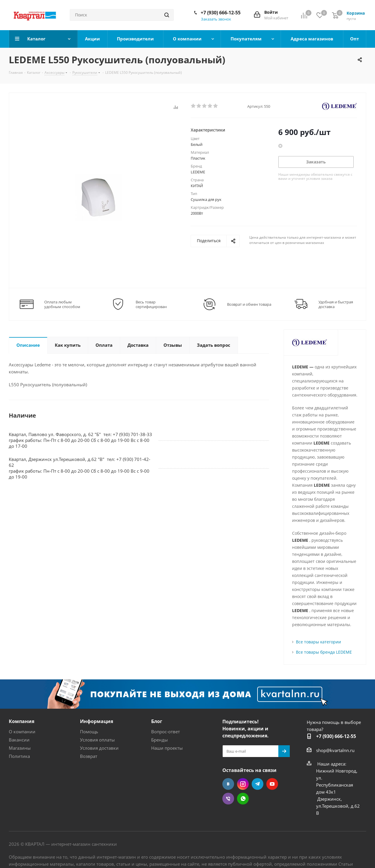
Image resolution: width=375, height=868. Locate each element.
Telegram (258, 784)
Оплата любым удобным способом (62, 304)
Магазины (20, 748)
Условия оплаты (97, 740)
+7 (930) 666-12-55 (221, 13)
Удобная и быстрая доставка (336, 304)
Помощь (89, 732)
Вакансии (19, 740)
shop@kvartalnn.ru (335, 750)
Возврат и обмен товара (249, 304)
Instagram (243, 784)
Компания (22, 721)
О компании (22, 732)
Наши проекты (167, 748)
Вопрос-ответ (166, 732)
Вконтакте (228, 784)
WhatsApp (243, 799)
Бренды (160, 740)
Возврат (89, 756)
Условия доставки (99, 748)
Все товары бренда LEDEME (324, 652)
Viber (228, 799)
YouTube (272, 784)
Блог (157, 721)
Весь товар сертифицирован (151, 304)
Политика (19, 756)
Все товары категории (318, 642)
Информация (97, 721)
